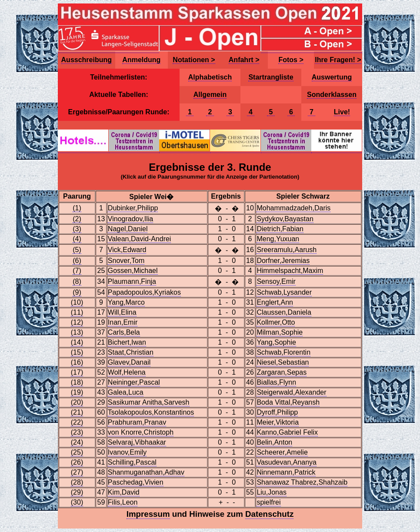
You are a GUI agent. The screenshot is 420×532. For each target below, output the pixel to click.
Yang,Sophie (276, 342)
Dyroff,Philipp (277, 412)
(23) (77, 432)
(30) (77, 502)
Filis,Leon (123, 502)
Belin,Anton (274, 442)
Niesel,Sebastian (283, 362)
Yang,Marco (126, 302)
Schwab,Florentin (283, 352)
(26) (77, 462)
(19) (77, 392)
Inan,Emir (123, 322)
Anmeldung (141, 60)
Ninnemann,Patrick (286, 472)
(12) (77, 322)
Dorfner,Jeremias (283, 261)
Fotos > (291, 60)
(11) (77, 312)
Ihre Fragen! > (338, 60)
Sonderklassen (332, 95)
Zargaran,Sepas (282, 372)
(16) (77, 362)
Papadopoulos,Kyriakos (144, 292)
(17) (77, 372)
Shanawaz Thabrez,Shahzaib (302, 482)
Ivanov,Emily (127, 452)
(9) (77, 292)
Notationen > (194, 60)
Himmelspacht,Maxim (290, 271)
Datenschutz (269, 514)
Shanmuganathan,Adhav (146, 472)
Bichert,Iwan (127, 342)
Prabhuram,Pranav (137, 422)
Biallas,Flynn (276, 382)
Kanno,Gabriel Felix (287, 432)
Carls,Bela (124, 332)
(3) (77, 229)
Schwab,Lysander (284, 292)
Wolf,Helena (127, 372)
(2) (77, 219)
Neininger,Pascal (134, 382)
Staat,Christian (131, 352)
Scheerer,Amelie (282, 452)
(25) (77, 452)
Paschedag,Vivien (136, 482)
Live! (342, 112)
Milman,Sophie (280, 332)
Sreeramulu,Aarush (287, 250)
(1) (77, 208)
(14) (77, 342)
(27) (77, 472)
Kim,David (124, 492)
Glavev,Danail (129, 362)
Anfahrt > (244, 60)
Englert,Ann (275, 302)
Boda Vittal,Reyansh (288, 402)
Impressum (148, 514)
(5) (77, 250)
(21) (77, 412)
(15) (77, 352)
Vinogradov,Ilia (130, 219)
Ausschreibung (87, 60)
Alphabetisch (210, 77)
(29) (77, 492)
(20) (77, 402)
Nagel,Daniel (128, 229)
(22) (77, 422)
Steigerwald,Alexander (291, 392)
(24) (77, 442)
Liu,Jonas (272, 492)
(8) (77, 281)
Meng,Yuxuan (278, 239)
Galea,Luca (126, 392)
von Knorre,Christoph (141, 432)
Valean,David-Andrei (140, 239)
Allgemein (210, 95)
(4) (77, 239)
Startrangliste (271, 77)
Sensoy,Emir (276, 281)
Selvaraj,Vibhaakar (137, 442)
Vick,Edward (127, 250)
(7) (77, 271)
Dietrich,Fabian (280, 229)
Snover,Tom (126, 261)
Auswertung (332, 77)
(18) (77, 382)
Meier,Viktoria (278, 422)
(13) (77, 332)
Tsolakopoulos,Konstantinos (151, 412)
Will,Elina (122, 312)
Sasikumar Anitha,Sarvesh (149, 402)
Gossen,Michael (133, 271)
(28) (77, 482)
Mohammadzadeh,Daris (293, 208)
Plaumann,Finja (132, 281)
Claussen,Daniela (284, 312)
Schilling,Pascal (132, 462)
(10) (77, 302)
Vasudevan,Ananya (287, 462)
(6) (77, 261)
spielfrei (268, 502)
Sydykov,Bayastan (285, 219)
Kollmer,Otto (276, 322)
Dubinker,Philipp (133, 208)
